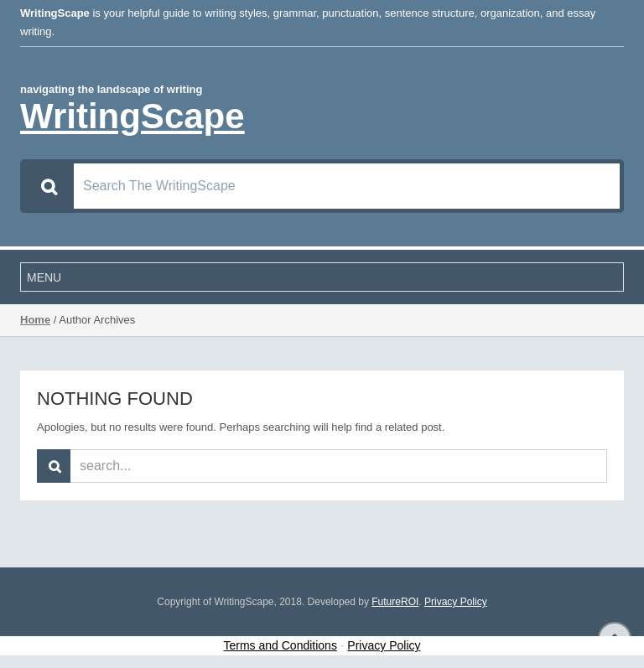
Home (35, 320)
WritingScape (132, 116)
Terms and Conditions (280, 645)
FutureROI (395, 602)
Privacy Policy (456, 602)
